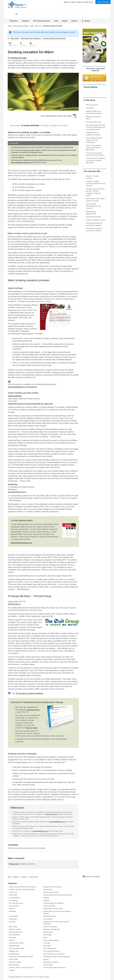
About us (67, 2)
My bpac (87, 21)
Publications (14, 21)
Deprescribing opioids (93, 217)
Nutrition (12, 940)
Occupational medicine (51, 940)
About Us (16, 877)
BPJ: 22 (38, 26)
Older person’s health (16, 943)
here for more (32, 728)
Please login (14, 864)
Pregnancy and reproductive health (21, 957)
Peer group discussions (51, 951)
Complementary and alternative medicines (58, 895)
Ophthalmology (14, 946)
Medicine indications (50, 927)
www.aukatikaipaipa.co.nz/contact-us (22, 387)
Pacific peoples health (16, 948)
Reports (65, 21)
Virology (12, 970)
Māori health (15, 38)
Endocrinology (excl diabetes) (54, 903)
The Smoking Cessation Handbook (29, 693)
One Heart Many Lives (94, 122)
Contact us (79, 2)
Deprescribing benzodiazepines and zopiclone (93, 206)
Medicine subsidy (15, 929)
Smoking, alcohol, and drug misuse (54, 38)
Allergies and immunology (52, 887)
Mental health (48, 932)
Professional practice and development (57, 957)
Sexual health (48, 965)
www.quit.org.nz (14, 604)
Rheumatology (14, 965)
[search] (49, 14)
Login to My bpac (103, 2)
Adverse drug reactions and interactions (23, 887)
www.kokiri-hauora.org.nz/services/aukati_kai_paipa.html (30, 404)
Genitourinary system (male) (53, 909)
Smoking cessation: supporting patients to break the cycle (96, 184)
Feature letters (14, 906)
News (45, 938)
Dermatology (13, 900)
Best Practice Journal (21, 26)
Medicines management (52, 929)
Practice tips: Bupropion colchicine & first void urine (95, 154)
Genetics (12, 909)
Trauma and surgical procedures (54, 967)
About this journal (92, 105)
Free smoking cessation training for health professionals (94, 140)
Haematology (13, 916)
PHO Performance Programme (31, 38)
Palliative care (14, 951)
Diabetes (46, 900)
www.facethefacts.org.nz (40, 831)
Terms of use (89, 2)
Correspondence (15, 898)
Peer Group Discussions (41, 21)
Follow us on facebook (93, 877)
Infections (12, 922)
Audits (56, 21)
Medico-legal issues (16, 932)
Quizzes (74, 21)
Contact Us (24, 877)
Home (10, 26)
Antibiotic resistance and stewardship (22, 889)
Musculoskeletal (14, 935)
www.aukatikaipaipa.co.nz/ (58, 822)
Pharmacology (14, 954)
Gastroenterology (49, 906)
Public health (13, 959)
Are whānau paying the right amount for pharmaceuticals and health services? (96, 127)
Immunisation (48, 919)
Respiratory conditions (51, 962)
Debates (46, 898)
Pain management (50, 948)
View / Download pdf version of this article (56, 116)
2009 (32, 26)
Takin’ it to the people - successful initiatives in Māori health (94, 148)
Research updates (15, 962)
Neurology (12, 938)
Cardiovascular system (51, 892)
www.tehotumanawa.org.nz (21, 543)
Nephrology (47, 935)
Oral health (90, 108)
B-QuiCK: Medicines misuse (96, 220)
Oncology (47, 943)
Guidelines (12, 911)
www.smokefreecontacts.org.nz (22, 162)
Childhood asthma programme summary (93, 134)
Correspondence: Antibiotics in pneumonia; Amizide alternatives (96, 160)
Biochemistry (48, 889)
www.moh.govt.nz (51, 814)
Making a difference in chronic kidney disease (94, 112)
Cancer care (13, 892)
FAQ (73, 2)
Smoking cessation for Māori (94, 118)
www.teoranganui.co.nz (17, 492)
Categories (25, 21)
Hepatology (13, 919)
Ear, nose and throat (16, 903)
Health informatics (50, 916)
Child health (13, 895)
